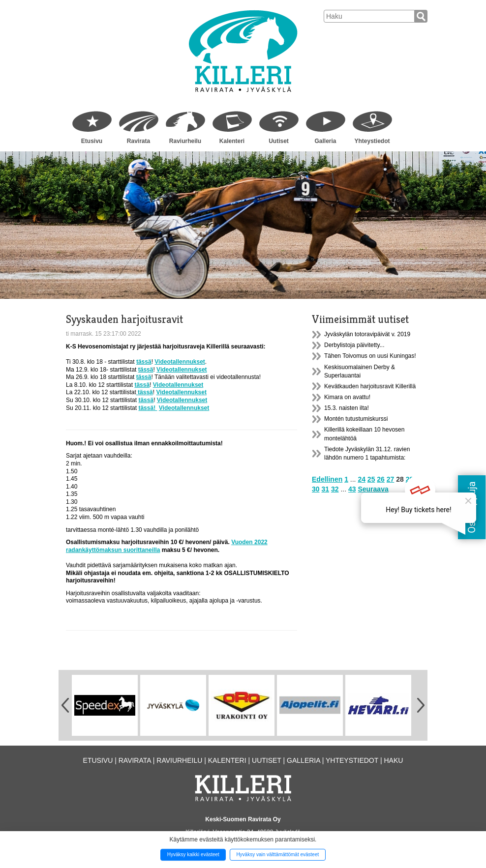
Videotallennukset (180, 362)
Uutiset (279, 141)
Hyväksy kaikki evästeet (193, 854)
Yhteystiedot (372, 141)
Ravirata (138, 141)
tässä (144, 362)
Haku (393, 760)
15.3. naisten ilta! (347, 408)
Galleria (325, 141)
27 (391, 479)
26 (381, 479)
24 (362, 479)
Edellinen (327, 479)
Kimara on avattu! (347, 397)
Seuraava (373, 489)
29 (410, 479)
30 (316, 489)
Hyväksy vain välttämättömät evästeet (277, 854)
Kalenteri (232, 141)
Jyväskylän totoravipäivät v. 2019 (367, 334)
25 (371, 479)
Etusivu (92, 141)
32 (335, 489)
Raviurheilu (185, 141)
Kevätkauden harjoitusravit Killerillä (370, 386)
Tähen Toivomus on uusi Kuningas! (370, 356)
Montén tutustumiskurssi (356, 419)
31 (325, 489)
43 (352, 489)
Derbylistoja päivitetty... (354, 345)
